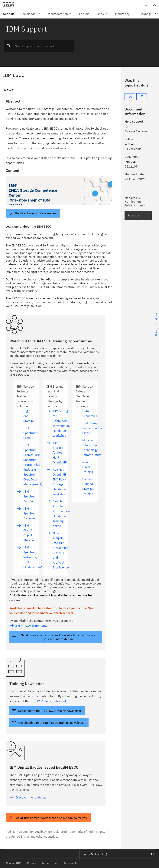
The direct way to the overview (35, 213)
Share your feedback (156, 324)
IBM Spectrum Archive (30, 496)
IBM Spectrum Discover (30, 513)
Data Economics (90, 413)
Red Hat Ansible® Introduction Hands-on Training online (61, 514)
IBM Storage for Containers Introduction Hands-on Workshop (61, 423)
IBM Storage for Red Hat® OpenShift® (60, 453)
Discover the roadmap (31, 797)
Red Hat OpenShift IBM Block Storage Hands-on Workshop (60, 482)
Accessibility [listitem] (71, 863)
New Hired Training (88, 467)
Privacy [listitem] (31, 863)
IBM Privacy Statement (30, 626)
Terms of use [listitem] (50, 863)
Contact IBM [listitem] (14, 863)
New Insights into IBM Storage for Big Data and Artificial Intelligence (61, 550)
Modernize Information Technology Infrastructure (92, 447)
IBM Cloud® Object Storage (29, 533)
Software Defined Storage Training (88, 486)
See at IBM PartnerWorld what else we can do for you (51, 818)
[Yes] (130, 97)
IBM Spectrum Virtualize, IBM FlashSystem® (33, 557)
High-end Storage (29, 416)
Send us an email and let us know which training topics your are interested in (58, 637)
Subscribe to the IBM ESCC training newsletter (50, 711)
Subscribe (134, 215)
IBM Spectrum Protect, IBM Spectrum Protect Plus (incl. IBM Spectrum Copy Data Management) (33, 465)
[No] (142, 97)
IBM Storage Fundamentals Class (92, 428)
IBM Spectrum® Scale (31, 433)
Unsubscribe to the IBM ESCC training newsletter (52, 723)
